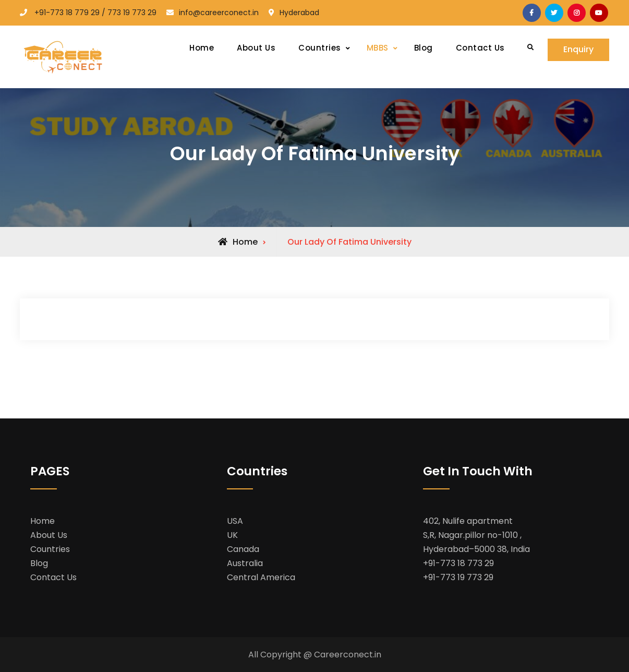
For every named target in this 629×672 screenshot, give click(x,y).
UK (232, 535)
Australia (245, 563)
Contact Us (480, 48)
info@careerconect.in (219, 13)
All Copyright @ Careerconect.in (315, 655)
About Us (256, 48)
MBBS (378, 48)
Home (202, 48)
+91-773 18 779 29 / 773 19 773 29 (95, 13)
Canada (243, 549)
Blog (424, 48)
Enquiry (578, 50)
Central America (261, 577)
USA (235, 521)
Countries (320, 48)
